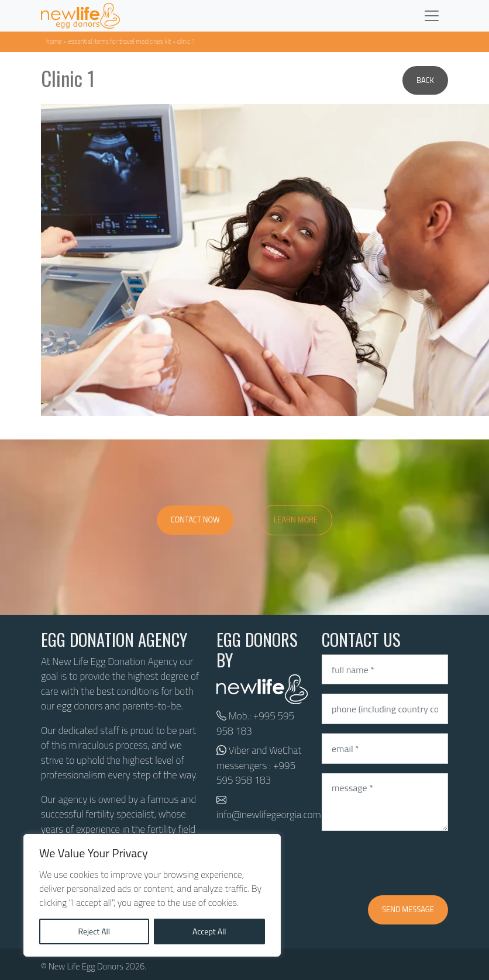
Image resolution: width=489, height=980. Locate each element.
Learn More (296, 520)
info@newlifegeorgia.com (269, 815)
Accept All (209, 931)
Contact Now (195, 520)
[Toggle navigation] (432, 16)
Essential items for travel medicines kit (119, 41)
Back (425, 80)
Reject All (94, 931)
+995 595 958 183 (255, 723)
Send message (408, 909)
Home (54, 41)
